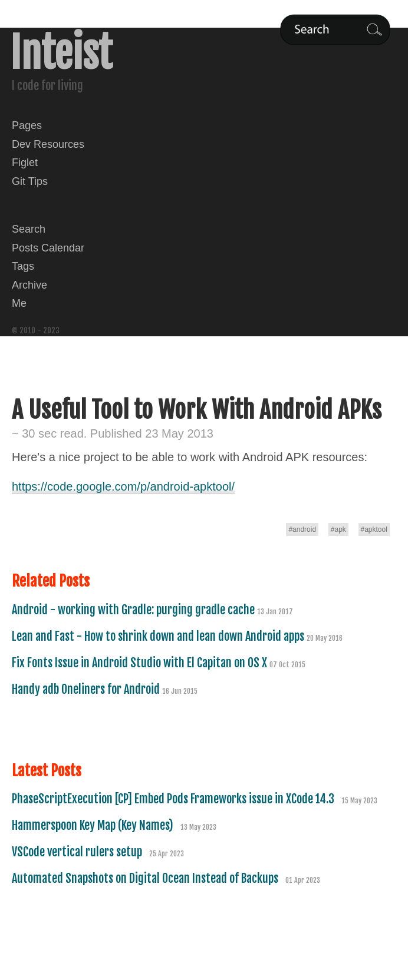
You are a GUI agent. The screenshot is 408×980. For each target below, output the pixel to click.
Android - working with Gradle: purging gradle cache (134, 610)
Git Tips (30, 181)
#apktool (374, 529)
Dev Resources (48, 144)
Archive (29, 285)
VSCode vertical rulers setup (78, 852)
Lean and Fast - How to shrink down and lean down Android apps (159, 636)
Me (19, 303)
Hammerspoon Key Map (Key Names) (94, 825)
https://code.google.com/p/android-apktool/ (123, 486)
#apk (338, 529)
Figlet (25, 163)
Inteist (61, 53)
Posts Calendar (48, 248)
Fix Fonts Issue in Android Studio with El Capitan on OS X (141, 663)
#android (302, 529)
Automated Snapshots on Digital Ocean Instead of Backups (146, 878)
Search (29, 229)
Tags (23, 266)
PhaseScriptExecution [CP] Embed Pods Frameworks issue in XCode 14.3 (174, 799)
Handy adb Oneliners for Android (87, 689)
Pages (27, 125)
